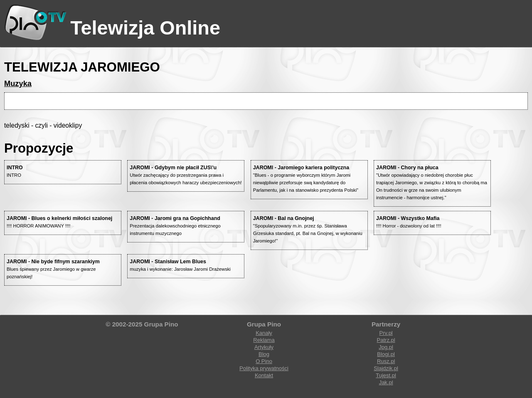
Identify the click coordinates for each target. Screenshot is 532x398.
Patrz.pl (386, 340)
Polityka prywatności (264, 368)
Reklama (264, 340)
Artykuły (264, 347)
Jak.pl (386, 382)
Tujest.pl (386, 375)
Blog (264, 354)
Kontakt (264, 375)
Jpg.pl (386, 347)
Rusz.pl (386, 361)
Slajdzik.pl (386, 368)
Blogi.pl (386, 354)
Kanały (264, 333)
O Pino (264, 361)
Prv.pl (386, 333)
